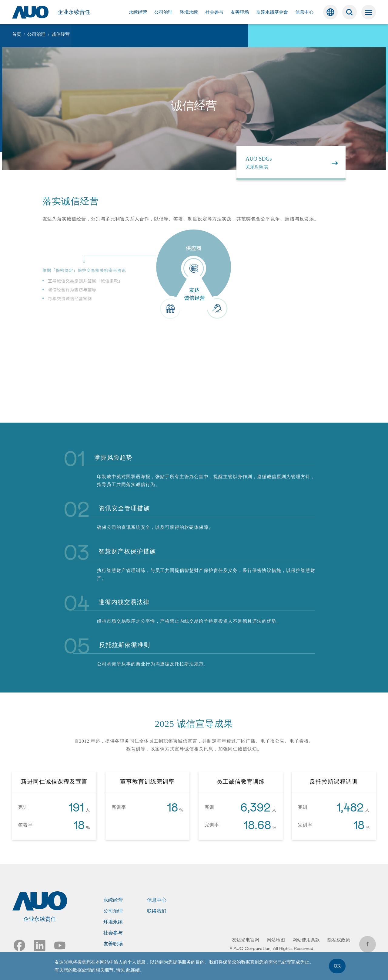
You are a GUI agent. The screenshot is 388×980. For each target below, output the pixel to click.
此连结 (133, 970)
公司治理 (113, 911)
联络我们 (157, 911)
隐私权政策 (339, 940)
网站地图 (276, 940)
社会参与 (113, 933)
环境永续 (113, 922)
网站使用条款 (306, 940)
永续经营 (113, 900)
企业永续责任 (74, 12)
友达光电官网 (246, 940)
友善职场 (113, 944)
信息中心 (157, 900)
